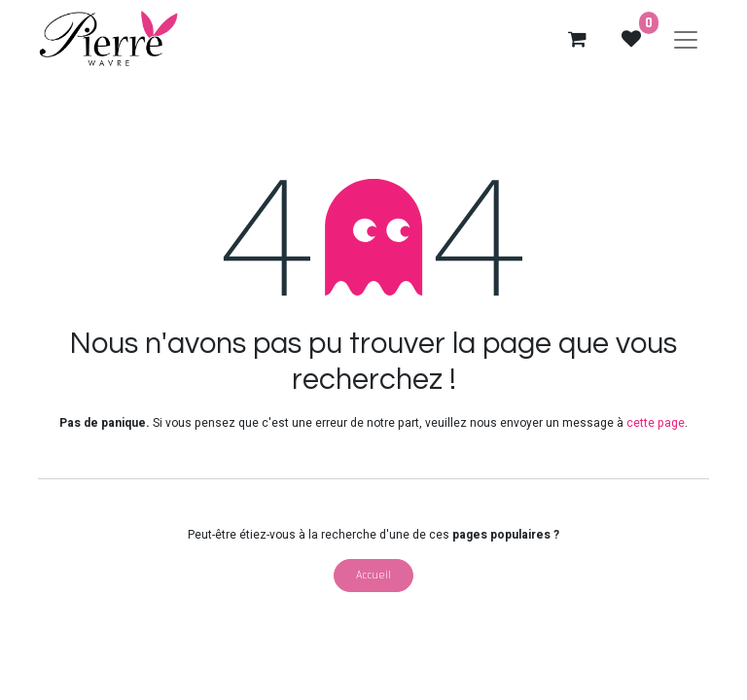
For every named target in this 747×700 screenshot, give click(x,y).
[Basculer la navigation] (686, 39)
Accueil (373, 575)
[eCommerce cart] (577, 39)
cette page (656, 423)
